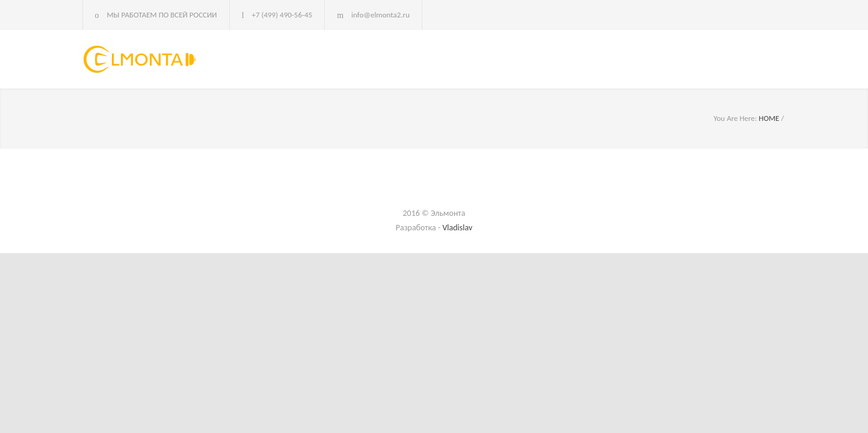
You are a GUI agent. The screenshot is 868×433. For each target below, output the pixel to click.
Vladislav (457, 228)
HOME (769, 118)
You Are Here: (735, 118)
